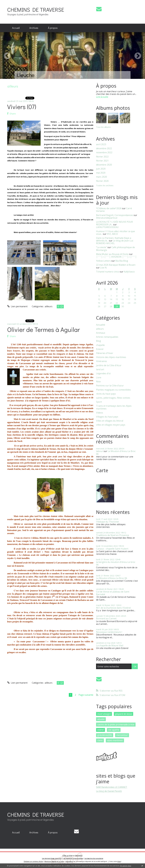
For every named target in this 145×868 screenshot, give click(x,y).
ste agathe (114, 730)
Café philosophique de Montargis (115, 249)
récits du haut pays (106, 394)
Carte (102, 470)
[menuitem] (16, 28)
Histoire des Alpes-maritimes (111, 357)
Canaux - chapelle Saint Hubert (112, 549)
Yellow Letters (103, 261)
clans (100, 740)
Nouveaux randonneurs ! (109, 632)
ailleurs (49, 306)
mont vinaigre (104, 714)
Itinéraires (101, 361)
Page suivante (86, 695)
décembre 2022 (104, 148)
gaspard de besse (124, 714)
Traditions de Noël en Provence (113, 535)
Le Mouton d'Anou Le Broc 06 (116, 452)
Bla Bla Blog (122, 261)
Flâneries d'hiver (105, 353)
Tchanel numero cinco (108, 272)
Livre (99, 378)
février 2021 (102, 161)
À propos (53, 28)
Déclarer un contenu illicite (33, 861)
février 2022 (102, 157)
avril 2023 (101, 144)
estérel (101, 730)
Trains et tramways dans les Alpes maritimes (114, 407)
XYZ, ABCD (112, 234)
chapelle (100, 345)
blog (119, 861)
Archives (34, 28)
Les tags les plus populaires (94, 858)
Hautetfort (79, 855)
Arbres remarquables (107, 337)
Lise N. (104, 268)
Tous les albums (103, 127)
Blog (98, 341)
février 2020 (102, 181)
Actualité (101, 325)
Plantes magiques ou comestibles (113, 390)
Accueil (16, 28)
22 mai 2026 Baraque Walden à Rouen (116, 265)
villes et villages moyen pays (111, 425)
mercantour (122, 735)
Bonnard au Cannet (106, 618)
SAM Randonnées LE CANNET (112, 787)
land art (100, 369)
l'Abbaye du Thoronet (107, 522)
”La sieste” (101, 247)
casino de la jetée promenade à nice (116, 724)
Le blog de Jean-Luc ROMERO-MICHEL (115, 242)
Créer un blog (67, 855)
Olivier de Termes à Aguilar (44, 329)
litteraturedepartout (107, 218)
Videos (100, 413)
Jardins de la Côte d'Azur (109, 365)
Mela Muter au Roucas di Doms (112, 254)
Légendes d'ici (103, 374)
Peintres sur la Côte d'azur (110, 386)
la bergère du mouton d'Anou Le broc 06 (116, 563)
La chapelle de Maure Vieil (110, 645)
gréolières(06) (105, 735)
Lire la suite (102, 97)
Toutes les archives (105, 186)
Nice (98, 382)
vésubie (101, 719)
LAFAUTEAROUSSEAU (107, 227)
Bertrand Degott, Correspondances (115, 215)
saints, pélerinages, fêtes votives (113, 398)
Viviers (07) (22, 107)
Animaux (101, 333)
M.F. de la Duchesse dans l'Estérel (113, 608)
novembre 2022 (104, 153)
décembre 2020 (104, 165)
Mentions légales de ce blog (54, 861)
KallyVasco (129, 272)
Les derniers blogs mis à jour (52, 858)
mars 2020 (101, 177)
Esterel (100, 349)
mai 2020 (101, 173)
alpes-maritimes (115, 740)
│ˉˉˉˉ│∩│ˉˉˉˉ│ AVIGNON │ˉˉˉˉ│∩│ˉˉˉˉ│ (116, 257)
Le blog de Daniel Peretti (109, 791)
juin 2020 (101, 169)
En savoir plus (126, 866)
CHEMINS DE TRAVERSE (36, 10)
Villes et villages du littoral (110, 421)
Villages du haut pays (107, 417)
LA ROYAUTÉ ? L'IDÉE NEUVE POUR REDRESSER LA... (114, 223)
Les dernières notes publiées (73, 858)
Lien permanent (17, 306)
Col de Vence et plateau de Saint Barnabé (113, 593)
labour (100, 451)
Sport (99, 402)
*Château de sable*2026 (109, 208)
